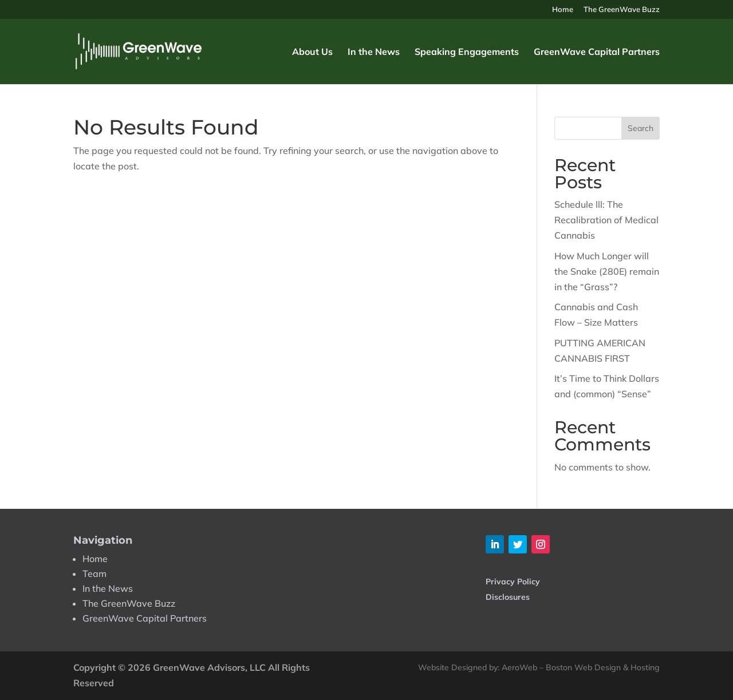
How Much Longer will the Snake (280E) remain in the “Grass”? (607, 271)
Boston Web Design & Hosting (603, 667)
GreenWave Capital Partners (597, 52)
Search (641, 128)
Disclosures (508, 597)
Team (94, 574)
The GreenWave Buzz (622, 10)
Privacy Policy (513, 582)
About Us (312, 52)
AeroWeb (519, 667)
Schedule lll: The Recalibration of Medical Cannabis (606, 220)
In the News (374, 52)
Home (563, 10)
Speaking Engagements (467, 52)
